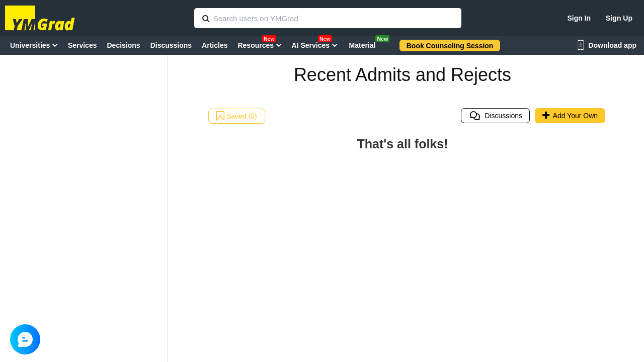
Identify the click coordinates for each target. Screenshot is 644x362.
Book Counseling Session (450, 46)
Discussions (496, 116)
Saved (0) (237, 116)
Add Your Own (570, 116)
